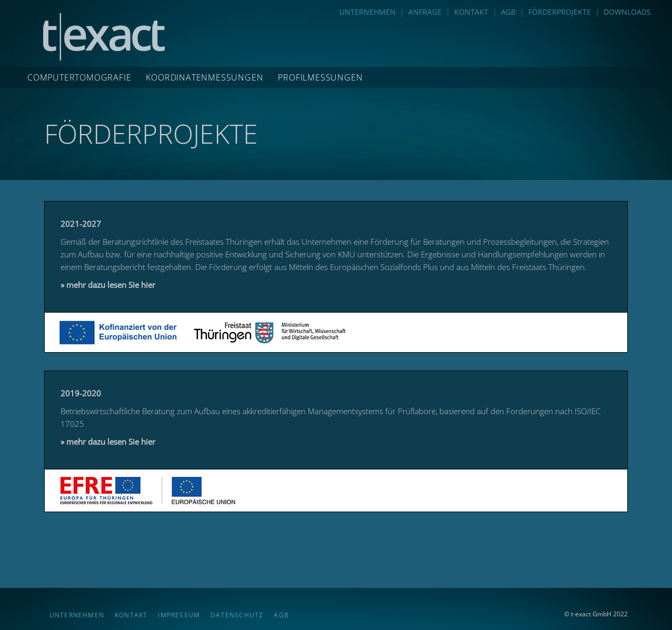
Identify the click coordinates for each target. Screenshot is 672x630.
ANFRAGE (425, 12)
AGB (508, 12)
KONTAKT (471, 12)
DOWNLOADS (627, 12)
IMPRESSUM (179, 615)
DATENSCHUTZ (237, 615)
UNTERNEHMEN (368, 12)
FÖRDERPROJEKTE (560, 12)
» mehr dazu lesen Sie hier (108, 285)
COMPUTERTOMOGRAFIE (79, 77)
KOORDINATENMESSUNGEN (204, 77)
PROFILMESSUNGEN (320, 77)
